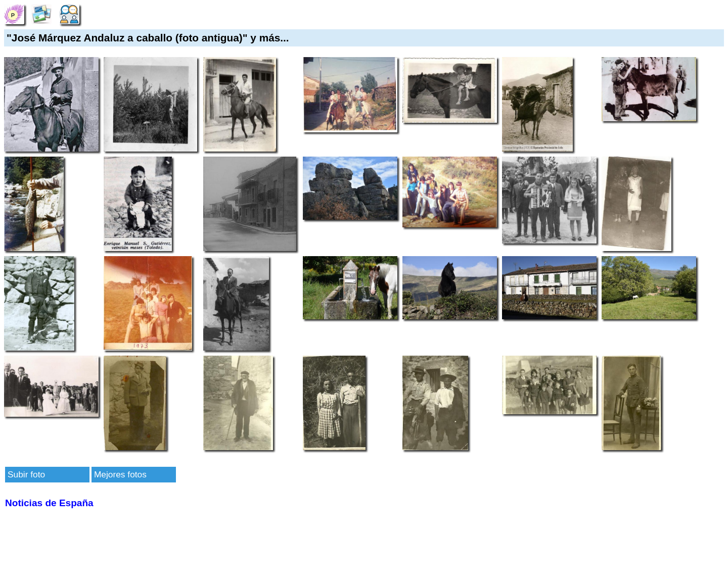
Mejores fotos (120, 474)
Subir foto (26, 474)
